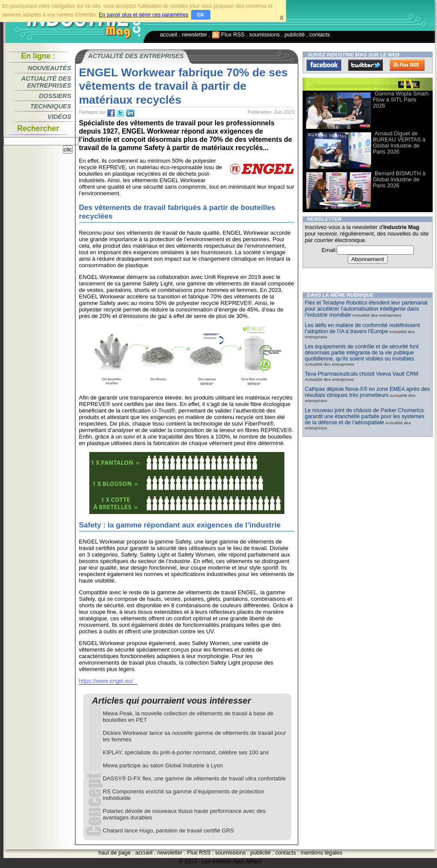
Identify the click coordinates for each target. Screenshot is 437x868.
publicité (295, 34)
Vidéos (59, 117)
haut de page (115, 853)
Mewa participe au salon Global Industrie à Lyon (163, 765)
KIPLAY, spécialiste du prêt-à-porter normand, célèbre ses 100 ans (186, 752)
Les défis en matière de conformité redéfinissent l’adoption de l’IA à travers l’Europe (362, 328)
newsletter (195, 34)
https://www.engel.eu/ (106, 681)
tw (121, 113)
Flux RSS (228, 34)
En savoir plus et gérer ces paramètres (143, 15)
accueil (169, 34)
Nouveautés (49, 68)
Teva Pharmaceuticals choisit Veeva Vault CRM (362, 374)
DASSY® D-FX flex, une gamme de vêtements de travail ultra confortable (194, 778)
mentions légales (321, 853)
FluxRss (407, 65)
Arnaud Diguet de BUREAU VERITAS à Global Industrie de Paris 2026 (399, 142)
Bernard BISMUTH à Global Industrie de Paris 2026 (399, 179)
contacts (320, 34)
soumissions (264, 34)
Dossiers (55, 96)
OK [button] (201, 15)
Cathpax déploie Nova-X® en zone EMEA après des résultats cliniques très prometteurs (367, 392)
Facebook (324, 65)
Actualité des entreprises (46, 82)
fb (111, 113)
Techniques (51, 106)
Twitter (365, 65)
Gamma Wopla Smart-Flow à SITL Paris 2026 (401, 100)
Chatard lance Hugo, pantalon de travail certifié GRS (168, 830)
